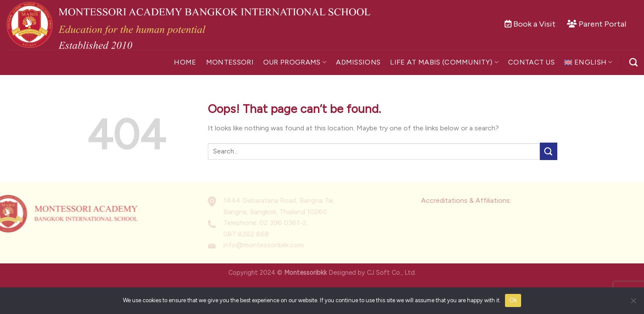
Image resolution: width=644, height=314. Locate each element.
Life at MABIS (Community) (444, 62)
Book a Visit (534, 24)
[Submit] (549, 151)
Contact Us (531, 62)
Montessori (230, 62)
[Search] (633, 62)
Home (185, 62)
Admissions (358, 62)
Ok (513, 300)
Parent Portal (602, 24)
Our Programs (295, 62)
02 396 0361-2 (270, 223)
